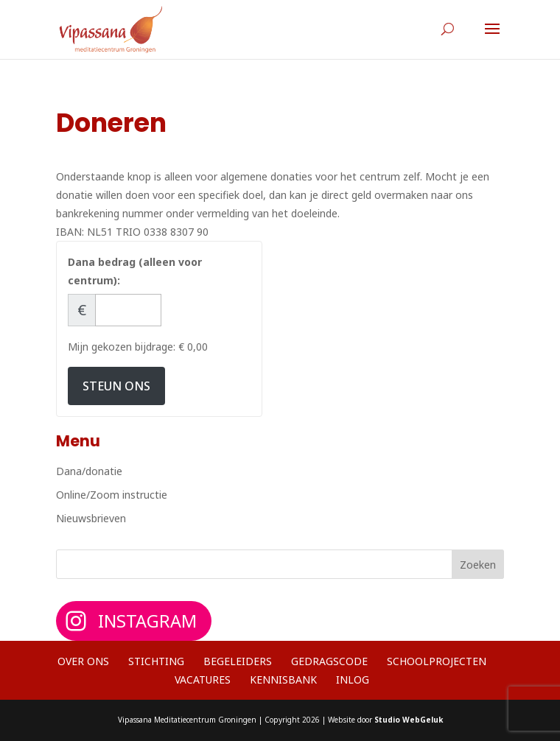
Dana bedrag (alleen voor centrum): (135, 271)
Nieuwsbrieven (91, 518)
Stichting (156, 661)
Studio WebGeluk (409, 720)
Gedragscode (329, 661)
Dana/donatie (89, 471)
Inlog (353, 679)
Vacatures (203, 679)
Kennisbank (283, 679)
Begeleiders (238, 661)
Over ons (83, 661)
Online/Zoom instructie (112, 495)
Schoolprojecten (437, 661)
